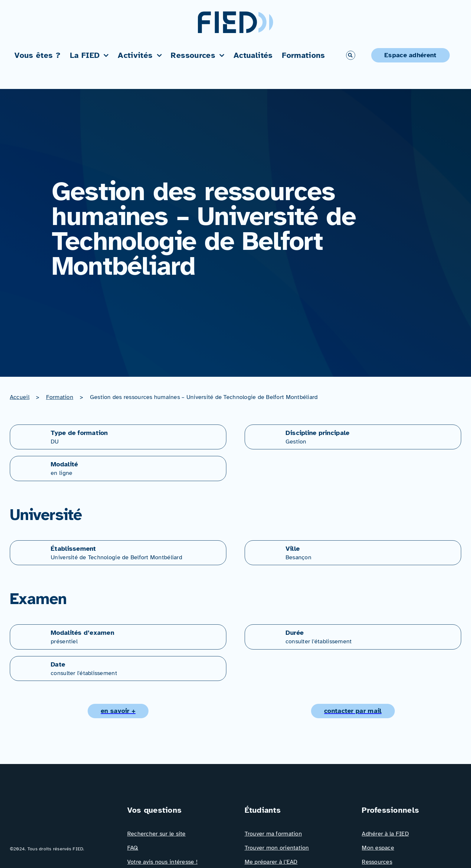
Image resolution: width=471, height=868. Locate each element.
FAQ (133, 848)
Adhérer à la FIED (385, 834)
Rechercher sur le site (157, 834)
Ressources (377, 862)
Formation (60, 397)
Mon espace (378, 848)
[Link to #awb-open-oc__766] (351, 55)
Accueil (20, 397)
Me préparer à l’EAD (271, 862)
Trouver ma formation (273, 834)
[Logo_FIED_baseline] (60, 807)
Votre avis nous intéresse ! (162, 862)
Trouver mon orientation (277, 848)
